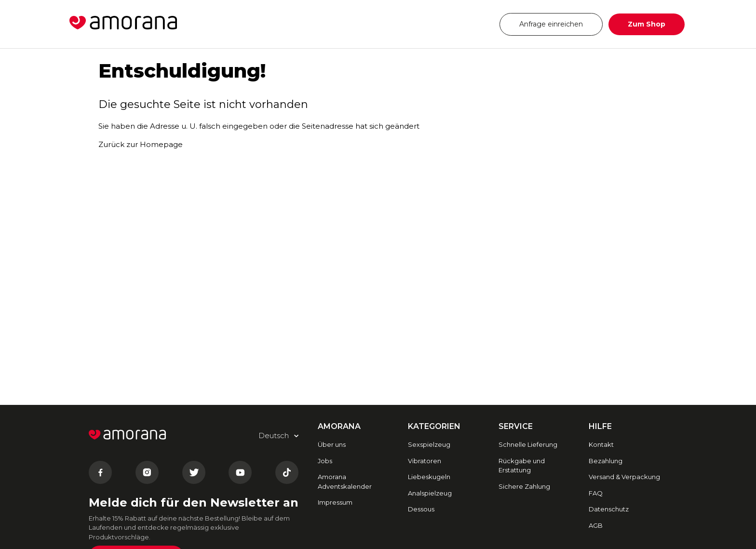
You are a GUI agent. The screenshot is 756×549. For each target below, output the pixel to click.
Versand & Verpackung (624, 477)
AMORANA (339, 426)
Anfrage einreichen (551, 24)
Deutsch (464, 24)
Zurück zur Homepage (141, 144)
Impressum (335, 502)
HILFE (600, 426)
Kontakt (601, 444)
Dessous (421, 509)
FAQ (596, 493)
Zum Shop (647, 24)
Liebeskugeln (429, 477)
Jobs (325, 461)
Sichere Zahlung (524, 486)
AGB (596, 525)
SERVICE (516, 426)
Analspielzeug (430, 493)
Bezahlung (606, 461)
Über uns (332, 444)
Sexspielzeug (429, 444)
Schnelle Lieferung (528, 444)
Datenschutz (609, 509)
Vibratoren (425, 461)
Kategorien (434, 426)
